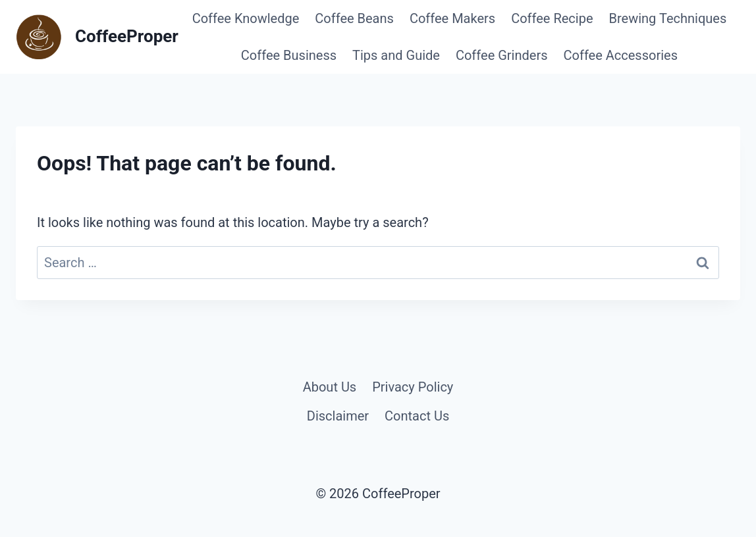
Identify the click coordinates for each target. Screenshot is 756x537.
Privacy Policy (413, 387)
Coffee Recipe (552, 18)
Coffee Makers (452, 18)
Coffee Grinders (502, 55)
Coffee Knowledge (246, 18)
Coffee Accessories (621, 55)
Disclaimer (338, 416)
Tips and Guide (396, 55)
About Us (330, 387)
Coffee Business (289, 55)
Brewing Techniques (668, 18)
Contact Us (417, 416)
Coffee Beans (354, 18)
